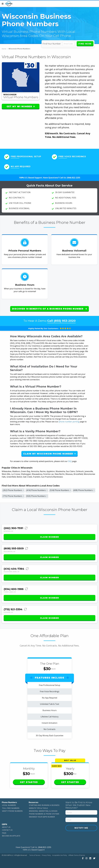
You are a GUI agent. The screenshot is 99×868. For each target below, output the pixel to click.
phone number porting (69, 420)
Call (61, 319)
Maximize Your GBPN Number (42, 815)
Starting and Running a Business (44, 804)
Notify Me (81, 827)
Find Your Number (52, 44)
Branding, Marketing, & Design (43, 810)
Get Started (29, 781)
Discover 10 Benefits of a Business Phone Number (49, 309)
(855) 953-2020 (65, 319)
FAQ (70, 460)
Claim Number (49, 536)
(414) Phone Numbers (37, 489)
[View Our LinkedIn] (90, 857)
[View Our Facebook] (82, 857)
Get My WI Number (21, 106)
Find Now (85, 44)
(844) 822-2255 (73, 178)
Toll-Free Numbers (11, 807)
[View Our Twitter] (94, 857)
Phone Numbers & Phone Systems (44, 813)
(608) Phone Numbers (84, 489)
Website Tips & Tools (38, 807)
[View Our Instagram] (86, 857)
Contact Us (7, 829)
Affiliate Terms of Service (77, 854)
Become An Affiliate (11, 834)
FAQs (4, 832)
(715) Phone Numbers (13, 495)
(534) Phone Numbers (60, 489)
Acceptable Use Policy (60, 854)
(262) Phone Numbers (13, 489)
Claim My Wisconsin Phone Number (49, 452)
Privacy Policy (46, 854)
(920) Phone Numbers (37, 495)
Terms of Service (35, 854)
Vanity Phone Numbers (12, 810)
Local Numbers (9, 804)
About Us (6, 826)
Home (5, 49)
